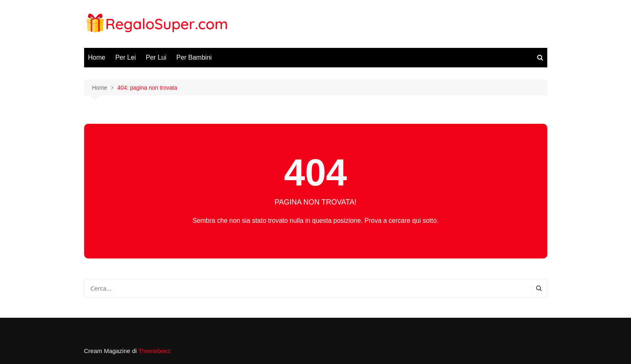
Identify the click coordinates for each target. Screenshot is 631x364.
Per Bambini (194, 57)
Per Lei (126, 57)
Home (97, 57)
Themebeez (154, 351)
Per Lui (156, 57)
